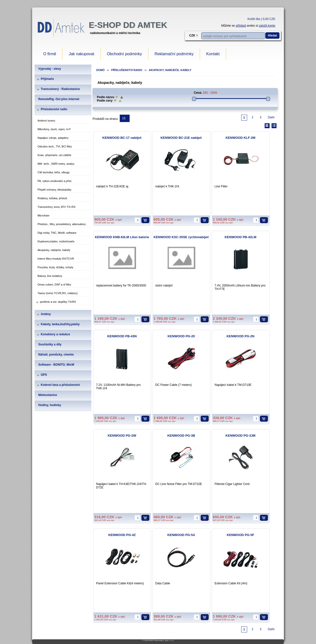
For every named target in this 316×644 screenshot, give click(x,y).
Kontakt (213, 54)
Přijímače (47, 79)
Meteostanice (48, 395)
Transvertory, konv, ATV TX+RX (57, 207)
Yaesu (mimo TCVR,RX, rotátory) (58, 293)
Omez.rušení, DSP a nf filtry (54, 285)
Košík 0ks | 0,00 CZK (262, 19)
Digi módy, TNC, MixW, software (57, 233)
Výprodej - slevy (50, 69)
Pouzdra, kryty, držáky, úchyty (55, 267)
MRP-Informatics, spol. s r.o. (161, 640)
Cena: (198, 93)
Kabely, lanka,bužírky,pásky (60, 324)
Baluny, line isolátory (50, 276)
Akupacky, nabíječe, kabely (54, 250)
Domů (100, 70)
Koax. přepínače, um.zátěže (54, 155)
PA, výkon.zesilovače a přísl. (55, 181)
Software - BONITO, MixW (56, 365)
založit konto (267, 26)
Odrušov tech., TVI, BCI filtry (55, 146)
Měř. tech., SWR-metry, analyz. (56, 164)
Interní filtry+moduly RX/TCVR (56, 259)
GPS (44, 375)
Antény (46, 314)
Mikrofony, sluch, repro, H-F (54, 129)
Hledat (272, 36)
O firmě (50, 54)
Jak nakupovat (81, 54)
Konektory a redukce (55, 334)
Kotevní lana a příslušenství (60, 385)
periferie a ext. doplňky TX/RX (58, 302)
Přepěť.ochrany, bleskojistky (54, 190)
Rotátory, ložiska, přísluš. (53, 198)
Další (271, 117)
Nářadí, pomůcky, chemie (56, 355)
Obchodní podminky (124, 54)
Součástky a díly (50, 344)
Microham (43, 215)
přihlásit (241, 26)
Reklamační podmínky (174, 54)
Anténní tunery (46, 121)
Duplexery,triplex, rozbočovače (56, 241)
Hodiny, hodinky (50, 405)
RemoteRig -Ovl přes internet (59, 99)
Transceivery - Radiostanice (60, 89)
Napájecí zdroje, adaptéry (53, 138)
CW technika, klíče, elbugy (54, 172)
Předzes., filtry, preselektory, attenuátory (62, 224)
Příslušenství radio (54, 109)
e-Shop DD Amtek (128, 25)
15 (124, 118)
